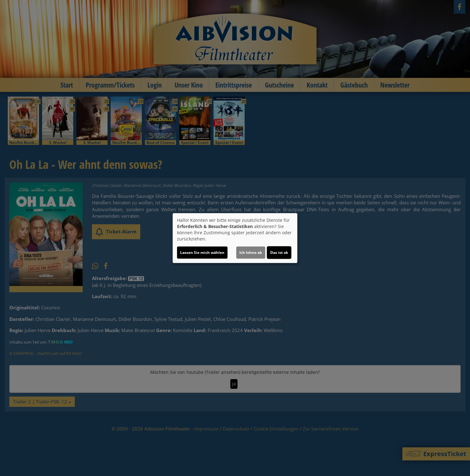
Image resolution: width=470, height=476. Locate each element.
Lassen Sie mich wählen (202, 252)
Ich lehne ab (251, 252)
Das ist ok (279, 252)
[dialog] (235, 238)
